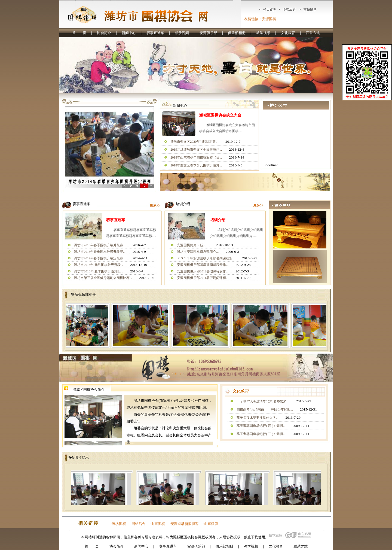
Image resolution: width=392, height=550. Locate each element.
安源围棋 (269, 19)
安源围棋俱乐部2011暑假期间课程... (203, 278)
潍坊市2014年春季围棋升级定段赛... (100, 258)
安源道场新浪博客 (185, 524)
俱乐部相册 (237, 33)
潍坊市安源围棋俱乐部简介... (198, 252)
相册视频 (182, 33)
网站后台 (139, 524)
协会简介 (104, 33)
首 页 (79, 33)
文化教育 (288, 33)
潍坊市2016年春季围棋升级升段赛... (100, 245)
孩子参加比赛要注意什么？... (257, 418)
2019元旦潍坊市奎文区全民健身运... (196, 150)
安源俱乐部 (208, 33)
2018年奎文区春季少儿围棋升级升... (196, 165)
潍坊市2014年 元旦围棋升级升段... (99, 265)
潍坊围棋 (119, 524)
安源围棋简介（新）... (193, 245)
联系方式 (313, 33)
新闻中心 (129, 33)
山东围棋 (158, 524)
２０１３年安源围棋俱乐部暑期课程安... (206, 258)
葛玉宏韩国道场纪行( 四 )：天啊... (261, 426)
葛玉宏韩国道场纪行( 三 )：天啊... (261, 434)
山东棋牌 (211, 524)
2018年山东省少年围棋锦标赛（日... (196, 157)
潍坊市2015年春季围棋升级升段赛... (100, 252)
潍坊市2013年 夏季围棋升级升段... (99, 271)
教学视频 (263, 33)
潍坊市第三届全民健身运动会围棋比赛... (103, 278)
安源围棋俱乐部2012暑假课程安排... (203, 271)
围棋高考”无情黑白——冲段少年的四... (265, 409)
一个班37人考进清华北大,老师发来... (263, 401)
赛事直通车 (155, 33)
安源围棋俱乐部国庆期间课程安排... (203, 265)
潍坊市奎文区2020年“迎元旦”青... (194, 142)
